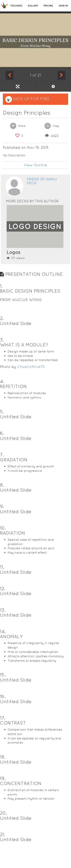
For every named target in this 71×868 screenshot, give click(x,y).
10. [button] (3, 528)
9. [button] (2, 506)
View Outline (35, 165)
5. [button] (2, 412)
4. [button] (2, 381)
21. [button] (3, 835)
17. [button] (3, 718)
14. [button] (3, 631)
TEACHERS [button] (16, 6)
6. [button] (2, 433)
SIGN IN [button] (63, 6)
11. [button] (2, 567)
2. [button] (2, 318)
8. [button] (2, 485)
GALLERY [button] (33, 6)
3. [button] (2, 340)
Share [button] (18, 126)
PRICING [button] (48, 6)
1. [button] (1, 286)
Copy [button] (52, 126)
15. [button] (3, 675)
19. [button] (3, 778)
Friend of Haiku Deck (42, 181)
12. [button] (3, 588)
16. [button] (3, 696)
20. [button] (4, 813)
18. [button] (3, 757)
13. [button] (3, 610)
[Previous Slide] (10, 75)
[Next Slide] (61, 75)
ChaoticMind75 (31, 367)
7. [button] (2, 455)
